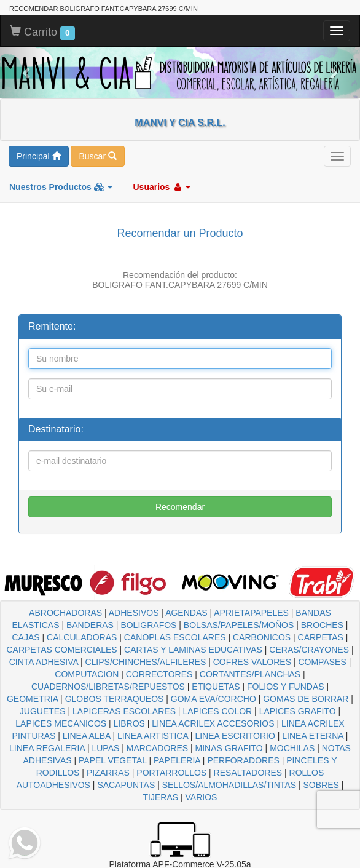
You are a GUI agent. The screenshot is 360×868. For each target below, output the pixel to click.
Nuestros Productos (61, 187)
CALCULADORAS (82, 637)
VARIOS (202, 797)
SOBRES (321, 785)
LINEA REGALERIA (47, 748)
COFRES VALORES (252, 662)
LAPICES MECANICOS (61, 723)
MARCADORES (157, 748)
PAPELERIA (177, 760)
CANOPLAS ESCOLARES (175, 637)
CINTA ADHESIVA (44, 662)
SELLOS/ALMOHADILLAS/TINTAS (229, 785)
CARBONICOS (262, 637)
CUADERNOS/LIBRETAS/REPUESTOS (108, 687)
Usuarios (162, 187)
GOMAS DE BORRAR (306, 699)
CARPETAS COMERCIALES (61, 650)
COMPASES (322, 662)
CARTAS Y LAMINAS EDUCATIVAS (193, 650)
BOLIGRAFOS (148, 625)
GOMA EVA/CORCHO (213, 699)
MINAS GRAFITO (229, 748)
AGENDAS (186, 613)
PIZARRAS (108, 773)
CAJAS (25, 637)
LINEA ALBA (87, 736)
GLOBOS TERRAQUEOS (115, 699)
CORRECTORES (159, 674)
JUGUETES (43, 711)
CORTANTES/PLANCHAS (250, 674)
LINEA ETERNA (313, 736)
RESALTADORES (248, 773)
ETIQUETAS (216, 687)
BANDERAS (90, 625)
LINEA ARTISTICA (153, 736)
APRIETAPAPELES (251, 613)
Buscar (97, 156)
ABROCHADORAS (65, 613)
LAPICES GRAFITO (298, 711)
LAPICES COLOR (217, 711)
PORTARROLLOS (171, 773)
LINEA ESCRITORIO (235, 736)
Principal (39, 156)
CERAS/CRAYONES (309, 650)
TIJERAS (161, 797)
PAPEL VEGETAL (113, 760)
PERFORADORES (243, 760)
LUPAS (105, 748)
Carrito (42, 33)
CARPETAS (321, 637)
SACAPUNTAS (126, 785)
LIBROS (129, 723)
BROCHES (322, 625)
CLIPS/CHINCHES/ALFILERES (145, 662)
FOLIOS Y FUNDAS (286, 687)
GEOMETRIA (32, 699)
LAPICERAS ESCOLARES (124, 711)
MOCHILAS (292, 748)
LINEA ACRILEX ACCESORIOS (213, 723)
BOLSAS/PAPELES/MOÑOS (239, 625)
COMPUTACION (87, 674)
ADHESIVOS (134, 613)
